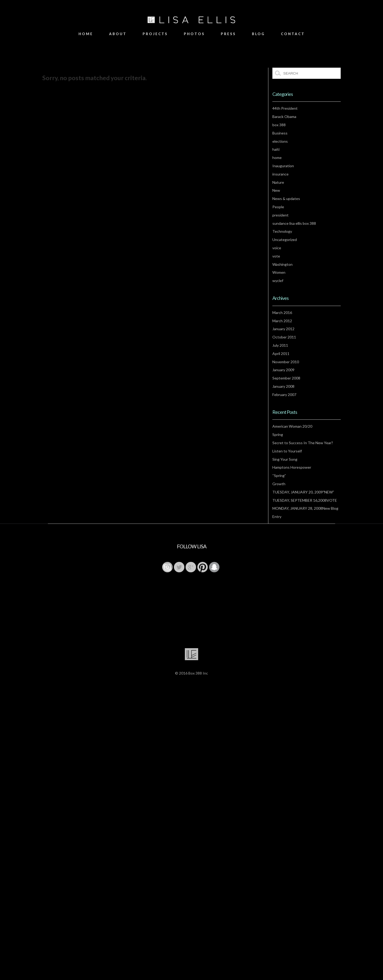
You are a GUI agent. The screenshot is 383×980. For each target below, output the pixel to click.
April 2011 (281, 354)
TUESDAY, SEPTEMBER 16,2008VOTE (305, 500)
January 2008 (283, 386)
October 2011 (284, 337)
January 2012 (283, 329)
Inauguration (283, 166)
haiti (276, 149)
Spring (278, 434)
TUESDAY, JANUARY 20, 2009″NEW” (303, 492)
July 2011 (280, 345)
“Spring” (279, 475)
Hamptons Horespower (292, 467)
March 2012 (282, 321)
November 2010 (286, 362)
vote (276, 256)
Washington (282, 264)
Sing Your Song (285, 459)
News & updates (286, 199)
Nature (278, 182)
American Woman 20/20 (292, 426)
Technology (282, 231)
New (276, 190)
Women (279, 272)
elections (280, 141)
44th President (285, 108)
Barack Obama (284, 117)
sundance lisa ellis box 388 (294, 223)
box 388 (279, 125)
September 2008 (286, 378)
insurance (280, 174)
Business (280, 133)
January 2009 (283, 370)
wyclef (278, 281)
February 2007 (284, 395)
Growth (279, 484)
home (277, 158)
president (280, 215)
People (278, 207)
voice (277, 248)
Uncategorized (285, 240)
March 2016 (282, 313)
